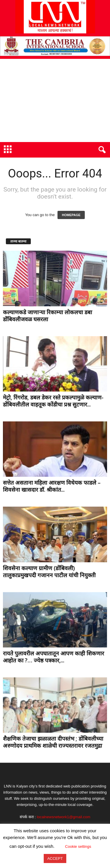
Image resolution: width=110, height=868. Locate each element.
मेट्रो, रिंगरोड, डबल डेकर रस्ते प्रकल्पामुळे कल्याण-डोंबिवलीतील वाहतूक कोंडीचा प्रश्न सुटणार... (53, 401)
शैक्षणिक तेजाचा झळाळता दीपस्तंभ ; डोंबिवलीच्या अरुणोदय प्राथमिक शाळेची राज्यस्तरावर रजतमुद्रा (53, 742)
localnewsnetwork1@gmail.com (64, 817)
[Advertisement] (55, 100)
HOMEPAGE (71, 215)
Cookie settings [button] (78, 846)
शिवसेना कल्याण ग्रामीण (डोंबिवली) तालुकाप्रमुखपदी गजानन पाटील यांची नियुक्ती (49, 572)
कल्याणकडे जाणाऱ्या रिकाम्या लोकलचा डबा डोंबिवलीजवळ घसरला (48, 316)
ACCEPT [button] (55, 858)
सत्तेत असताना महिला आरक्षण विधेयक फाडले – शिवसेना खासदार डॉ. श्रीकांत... (52, 486)
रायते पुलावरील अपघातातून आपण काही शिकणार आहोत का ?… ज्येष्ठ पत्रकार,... (54, 657)
